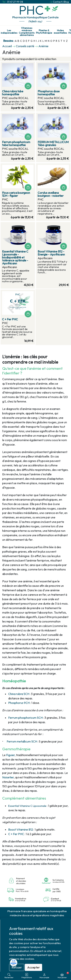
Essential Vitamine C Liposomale (27, 806)
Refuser (17, 967)
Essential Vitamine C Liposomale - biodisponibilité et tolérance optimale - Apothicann (15, 257)
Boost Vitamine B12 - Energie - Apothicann (51, 253)
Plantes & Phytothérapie (44, 32)
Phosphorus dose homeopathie (49, 93)
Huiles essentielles (60, 32)
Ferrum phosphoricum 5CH (25, 718)
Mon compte (44, 976)
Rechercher (9, 976)
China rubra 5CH (19, 694)
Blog (66, 2)
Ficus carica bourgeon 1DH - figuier (16, 194)
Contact (57, 2)
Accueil (7, 46)
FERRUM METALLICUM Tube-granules (53, 143)
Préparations (27, 976)
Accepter (33, 967)
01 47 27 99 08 (15, 2)
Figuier (10, 755)
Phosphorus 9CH (19, 703)
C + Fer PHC (16, 834)
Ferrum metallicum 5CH (22, 741)
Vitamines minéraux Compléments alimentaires (27, 31)
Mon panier (63, 975)
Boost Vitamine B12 (21, 829)
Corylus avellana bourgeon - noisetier (51, 194)
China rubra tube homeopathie (13, 93)
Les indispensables (9, 32)
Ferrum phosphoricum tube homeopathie (16, 143)
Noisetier (8, 777)
